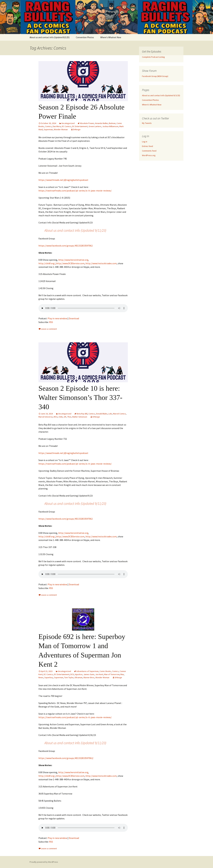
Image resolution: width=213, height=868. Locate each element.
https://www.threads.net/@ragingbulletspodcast (63, 180)
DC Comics (66, 126)
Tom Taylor (69, 677)
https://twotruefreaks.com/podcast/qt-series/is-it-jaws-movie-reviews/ (75, 191)
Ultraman (78, 677)
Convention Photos (85, 37)
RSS (51, 322)
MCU (56, 417)
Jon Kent (99, 674)
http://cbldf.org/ (47, 263)
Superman (48, 129)
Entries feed (147, 146)
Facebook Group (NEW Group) (155, 76)
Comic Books (105, 671)
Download (74, 318)
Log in (145, 142)
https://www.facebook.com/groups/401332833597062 (66, 246)
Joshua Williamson (110, 126)
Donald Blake (102, 414)
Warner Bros (89, 677)
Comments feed (149, 151)
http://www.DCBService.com (70, 263)
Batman (112, 123)
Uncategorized (68, 123)
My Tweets (147, 123)
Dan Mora (57, 126)
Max (122, 674)
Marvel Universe (46, 417)
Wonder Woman (61, 129)
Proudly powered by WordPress (44, 862)
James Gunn (89, 674)
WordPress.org (149, 155)
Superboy (49, 677)
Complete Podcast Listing (153, 57)
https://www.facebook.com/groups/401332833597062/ (66, 758)
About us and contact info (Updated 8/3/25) (50, 37)
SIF (65, 417)
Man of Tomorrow (112, 674)
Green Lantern (95, 126)
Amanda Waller (101, 123)
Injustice (79, 674)
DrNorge (77, 129)
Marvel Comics (119, 414)
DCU (72, 674)
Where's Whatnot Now (111, 37)
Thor (69, 417)
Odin (61, 417)
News (41, 677)
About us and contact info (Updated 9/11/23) (75, 230)
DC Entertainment (80, 126)
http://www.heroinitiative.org (73, 260)
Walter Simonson (80, 417)
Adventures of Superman (87, 671)
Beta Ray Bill (82, 414)
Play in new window (57, 318)
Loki (110, 414)
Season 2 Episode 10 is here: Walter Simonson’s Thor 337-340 (80, 398)
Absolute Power (87, 123)
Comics (48, 126)
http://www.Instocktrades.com (101, 263)
